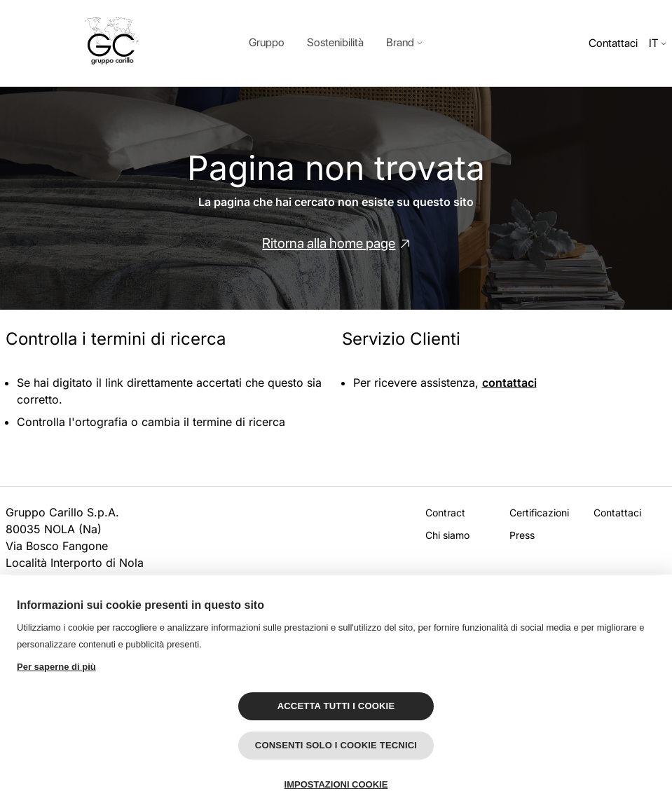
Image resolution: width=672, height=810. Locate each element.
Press (522, 535)
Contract (445, 513)
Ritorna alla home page (329, 243)
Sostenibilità (335, 42)
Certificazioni (539, 513)
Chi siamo (447, 535)
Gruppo (267, 42)
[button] (404, 43)
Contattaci (613, 43)
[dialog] (336, 43)
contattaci (509, 383)
